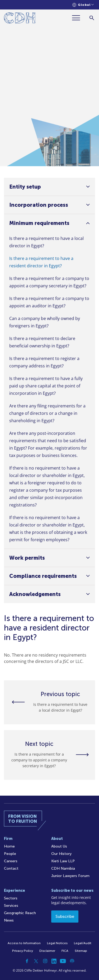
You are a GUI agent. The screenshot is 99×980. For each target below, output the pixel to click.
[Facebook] (27, 961)
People (10, 854)
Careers (11, 861)
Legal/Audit (83, 943)
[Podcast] (72, 961)
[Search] (92, 18)
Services (11, 906)
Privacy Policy (23, 951)
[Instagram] (45, 961)
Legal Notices (57, 943)
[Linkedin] (54, 961)
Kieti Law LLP (63, 861)
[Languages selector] (83, 5)
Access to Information (24, 943)
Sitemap (81, 951)
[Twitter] (36, 961)
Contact (11, 868)
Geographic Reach (20, 913)
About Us (59, 846)
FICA (65, 951)
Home (9, 846)
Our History (61, 854)
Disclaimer (47, 951)
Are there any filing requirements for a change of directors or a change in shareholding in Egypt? (47, 413)
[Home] (20, 19)
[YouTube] (63, 961)
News (9, 920)
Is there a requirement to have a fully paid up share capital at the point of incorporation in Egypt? (46, 386)
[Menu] (78, 18)
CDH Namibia (63, 868)
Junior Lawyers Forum (70, 876)
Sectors (11, 898)
